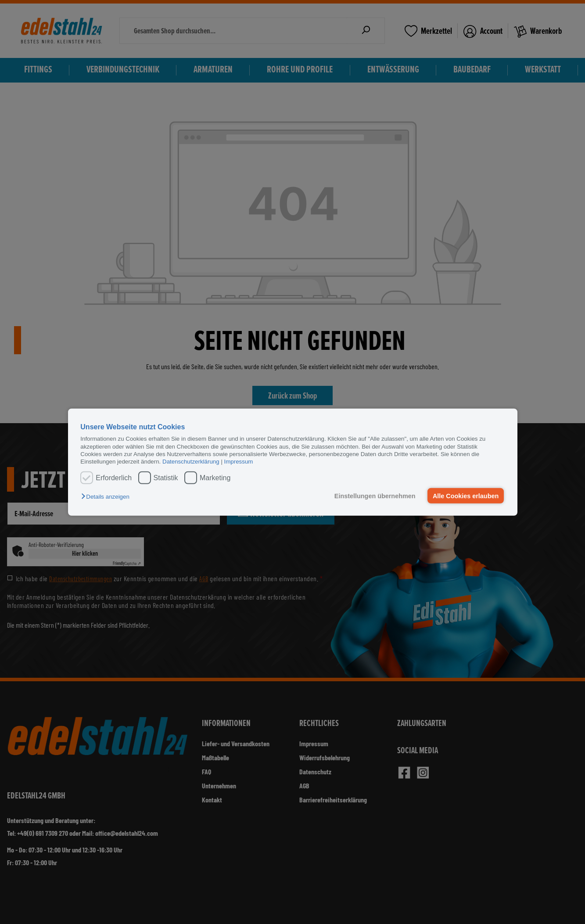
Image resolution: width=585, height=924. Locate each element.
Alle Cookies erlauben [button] (466, 496)
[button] (107, 497)
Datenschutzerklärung (191, 462)
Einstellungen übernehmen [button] (375, 496)
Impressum (239, 462)
